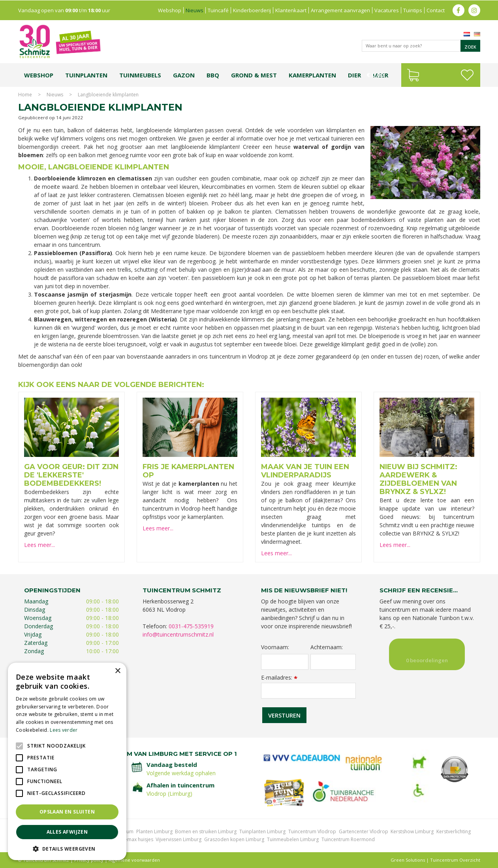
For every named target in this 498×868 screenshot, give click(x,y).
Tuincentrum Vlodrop (312, 831)
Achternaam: (327, 647)
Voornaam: (275, 647)
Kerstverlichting (454, 831)
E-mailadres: (279, 677)
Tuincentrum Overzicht (455, 860)
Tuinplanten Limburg (262, 831)
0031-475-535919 (191, 626)
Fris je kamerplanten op (188, 471)
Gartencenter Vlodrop (364, 831)
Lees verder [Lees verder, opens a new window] (64, 730)
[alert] (67, 761)
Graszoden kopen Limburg (234, 839)
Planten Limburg (154, 831)
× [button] (117, 671)
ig (474, 10)
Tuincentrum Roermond (348, 839)
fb (459, 10)
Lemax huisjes (138, 839)
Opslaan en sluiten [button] (67, 812)
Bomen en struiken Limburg (206, 831)
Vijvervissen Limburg (179, 839)
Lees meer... (39, 545)
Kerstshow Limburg (412, 831)
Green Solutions (408, 860)
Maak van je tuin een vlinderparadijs (305, 471)
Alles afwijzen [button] (67, 832)
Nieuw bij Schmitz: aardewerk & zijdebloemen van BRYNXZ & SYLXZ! (418, 479)
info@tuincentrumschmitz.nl (178, 634)
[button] (67, 848)
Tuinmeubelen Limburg (293, 839)
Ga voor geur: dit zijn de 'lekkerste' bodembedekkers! (71, 475)
